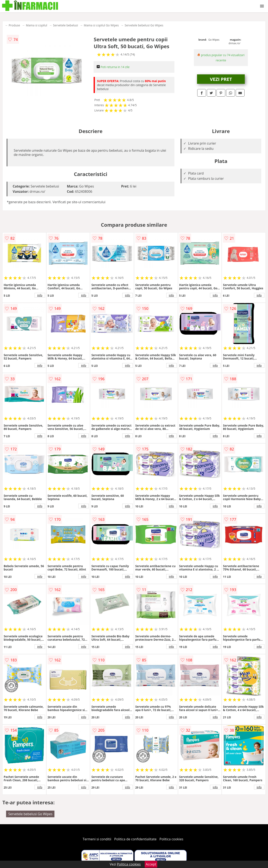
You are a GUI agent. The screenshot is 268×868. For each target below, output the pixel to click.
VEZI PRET (221, 79)
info (40, 295)
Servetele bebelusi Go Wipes (144, 25)
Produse (14, 25)
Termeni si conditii (97, 839)
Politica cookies (171, 839)
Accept (151, 864)
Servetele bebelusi (65, 25)
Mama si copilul (37, 25)
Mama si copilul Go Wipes (101, 25)
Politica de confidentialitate (135, 839)
